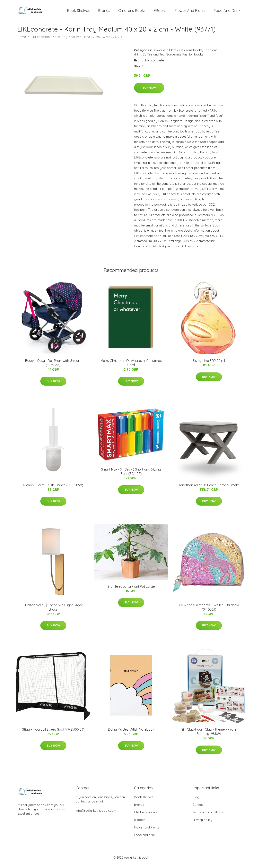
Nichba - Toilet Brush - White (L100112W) (53, 489)
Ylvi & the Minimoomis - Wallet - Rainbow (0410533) (209, 611)
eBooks (160, 12)
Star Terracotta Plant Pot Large (131, 590)
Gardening (173, 58)
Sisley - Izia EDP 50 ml (209, 364)
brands (104, 12)
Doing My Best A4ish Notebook (131, 733)
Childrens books (132, 12)
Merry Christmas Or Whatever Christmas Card (131, 366)
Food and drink (227, 12)
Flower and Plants (190, 12)
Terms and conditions (208, 816)
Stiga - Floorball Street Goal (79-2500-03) (53, 733)
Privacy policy (202, 823)
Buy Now (149, 91)
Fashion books (193, 58)
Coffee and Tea (154, 58)
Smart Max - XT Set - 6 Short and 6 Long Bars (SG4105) (131, 475)
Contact (198, 808)
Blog (196, 801)
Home (22, 40)
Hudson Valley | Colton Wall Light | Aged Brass (53, 611)
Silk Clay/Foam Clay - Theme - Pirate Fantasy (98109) (209, 735)
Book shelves (78, 12)
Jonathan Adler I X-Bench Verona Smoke (209, 489)
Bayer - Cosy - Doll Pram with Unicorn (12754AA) (53, 366)
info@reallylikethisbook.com (96, 814)
